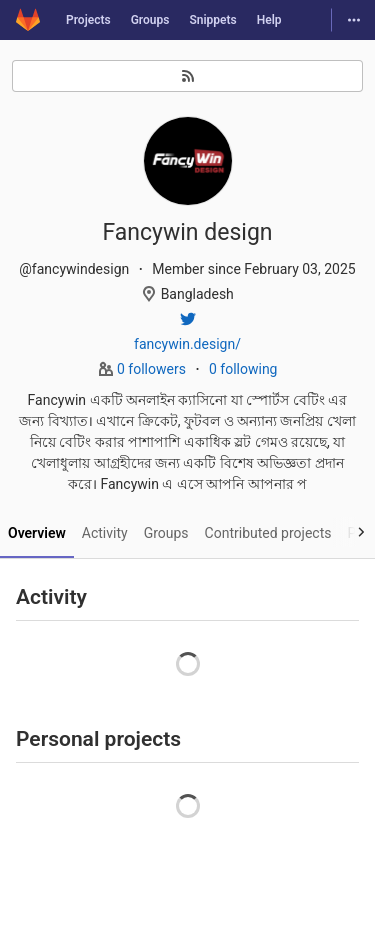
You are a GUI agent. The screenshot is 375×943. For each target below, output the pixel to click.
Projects (88, 20)
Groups (150, 20)
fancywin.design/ (187, 344)
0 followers (153, 369)
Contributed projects (268, 533)
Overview (37, 533)
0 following (243, 369)
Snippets (212, 20)
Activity (105, 533)
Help (269, 20)
